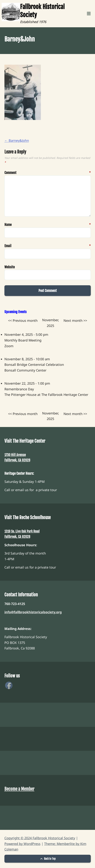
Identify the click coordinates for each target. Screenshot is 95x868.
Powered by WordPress (22, 844)
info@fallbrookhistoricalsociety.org (33, 612)
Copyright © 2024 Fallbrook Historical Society (40, 838)
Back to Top (47, 859)
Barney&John (17, 140)
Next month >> (75, 320)
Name (10, 225)
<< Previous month (23, 320)
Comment (10, 173)
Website (10, 267)
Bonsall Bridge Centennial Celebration (34, 365)
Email (10, 246)
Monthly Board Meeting (23, 340)
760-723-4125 (15, 604)
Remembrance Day (19, 389)
